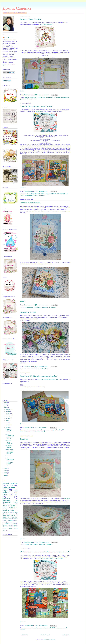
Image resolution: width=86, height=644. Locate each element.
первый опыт (6, 517)
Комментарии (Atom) (50, 640)
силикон (16, 522)
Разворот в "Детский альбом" (31, 19)
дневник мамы (41, 545)
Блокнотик (24, 439)
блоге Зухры (66, 499)
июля (7, 421)
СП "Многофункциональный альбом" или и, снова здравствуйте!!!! (45, 552)
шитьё (5, 506)
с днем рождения (63, 97)
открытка (7, 509)
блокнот (39, 307)
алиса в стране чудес (31, 307)
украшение (6, 499)
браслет (13, 506)
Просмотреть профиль (9, 65)
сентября (8, 416)
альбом (27, 97)
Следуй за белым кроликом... (31, 203)
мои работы (45, 307)
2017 (6, 407)
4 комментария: (43, 191)
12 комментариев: (44, 542)
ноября (8, 412)
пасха (31, 369)
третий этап (39, 111)
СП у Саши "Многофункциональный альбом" (51, 558)
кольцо (10, 522)
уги (5, 520)
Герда (47, 194)
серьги (6, 528)
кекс (10, 525)
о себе (14, 525)
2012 (6, 475)
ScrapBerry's (34, 99)
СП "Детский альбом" (47, 24)
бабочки (27, 369)
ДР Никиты (10, 520)
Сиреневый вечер (8, 511)
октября (8, 414)
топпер (35, 369)
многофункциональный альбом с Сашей (48, 380)
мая (7, 423)
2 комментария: (43, 428)
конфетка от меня (10, 514)
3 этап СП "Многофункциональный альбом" (36, 106)
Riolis (14, 524)
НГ (17, 507)
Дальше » (23, 91)
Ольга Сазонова (9, 38)
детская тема (45, 97)
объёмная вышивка (7, 527)
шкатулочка (8, 524)
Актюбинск (5, 525)
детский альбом (53, 97)
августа (8, 418)
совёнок (16, 519)
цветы (40, 369)
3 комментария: (43, 626)
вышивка (10, 504)
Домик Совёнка (17, 8)
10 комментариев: (44, 95)
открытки (16, 527)
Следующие (24, 635)
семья (4, 512)
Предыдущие (66, 635)
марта (8, 427)
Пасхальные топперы (28, 312)
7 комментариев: (44, 367)
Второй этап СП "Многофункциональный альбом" (39, 376)
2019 (6, 403)
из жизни (15, 512)
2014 (6, 471)
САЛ (9, 512)
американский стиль (35, 97)
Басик (43, 194)
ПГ (16, 494)
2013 (6, 473)
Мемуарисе (23, 211)
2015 (6, 468)
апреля (8, 425)
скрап (5, 494)
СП (50, 628)
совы (10, 528)
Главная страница (8, 13)
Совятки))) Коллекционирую (20, 13)
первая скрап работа (9, 515)
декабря (8, 409)
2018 (6, 405)
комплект (5, 507)
